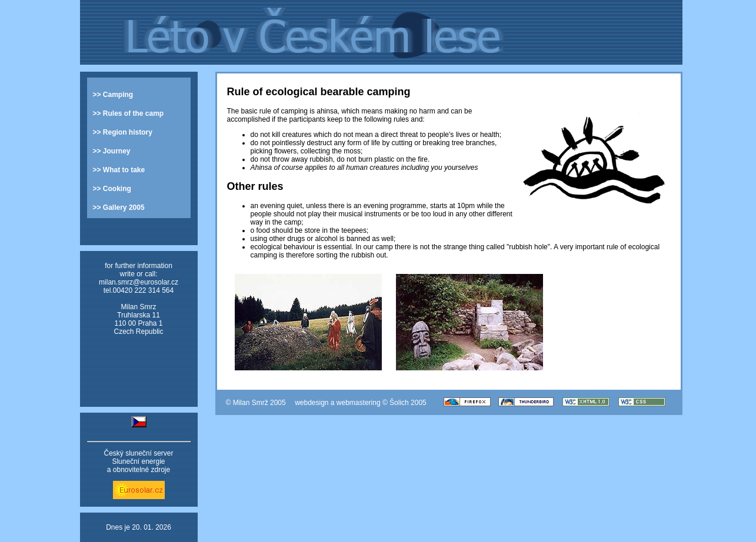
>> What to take (119, 170)
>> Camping (113, 95)
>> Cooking (112, 189)
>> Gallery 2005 (119, 208)
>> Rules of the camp (129, 113)
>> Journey (112, 151)
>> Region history (123, 132)
